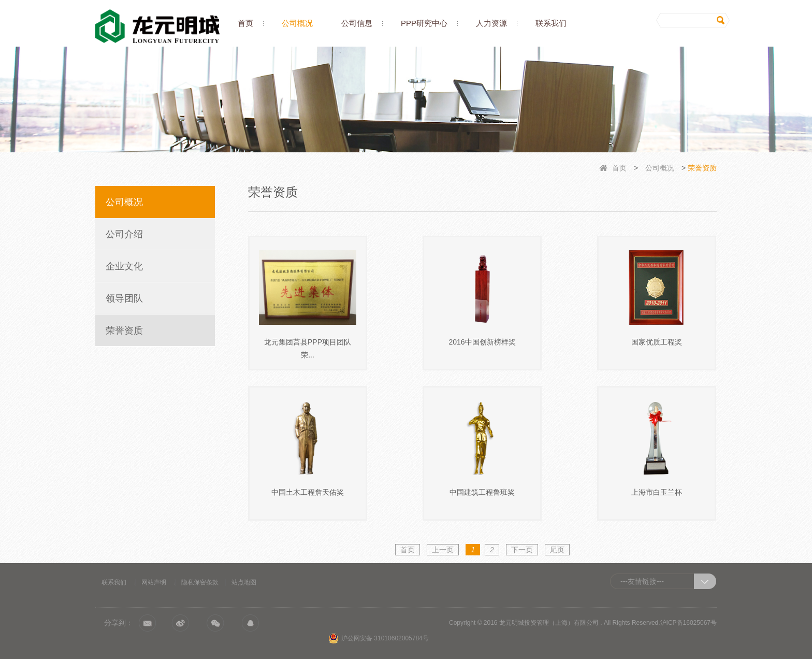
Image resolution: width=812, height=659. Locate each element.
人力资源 (491, 23)
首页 (245, 23)
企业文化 (124, 266)
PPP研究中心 (424, 23)
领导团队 (124, 298)
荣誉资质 (124, 331)
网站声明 (154, 582)
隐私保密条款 (200, 582)
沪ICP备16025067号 (688, 623)
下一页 (522, 550)
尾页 (557, 550)
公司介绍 (124, 234)
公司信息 (357, 23)
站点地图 (244, 582)
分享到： (119, 623)
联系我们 (551, 23)
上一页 (443, 550)
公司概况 (297, 23)
